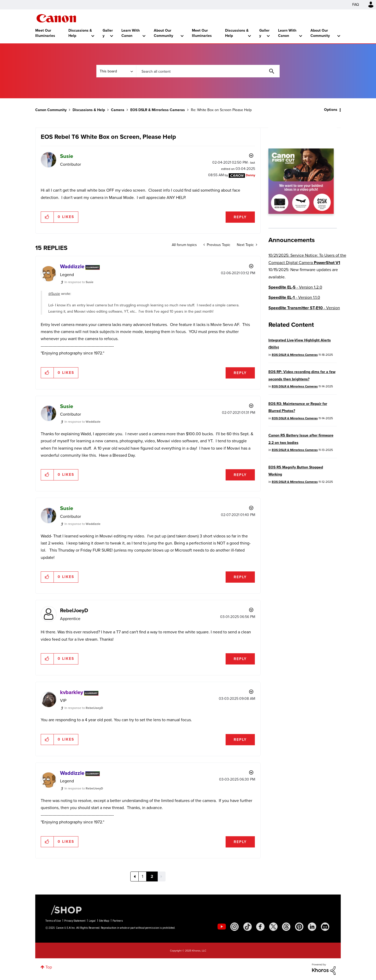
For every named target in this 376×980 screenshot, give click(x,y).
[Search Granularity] (116, 71)
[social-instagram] (234, 927)
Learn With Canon (131, 33)
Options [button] (331, 110)
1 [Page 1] (142, 876)
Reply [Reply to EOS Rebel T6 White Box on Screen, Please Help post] (240, 217)
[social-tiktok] (248, 927)
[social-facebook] (260, 927)
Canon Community (56, 18)
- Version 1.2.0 (295, 287)
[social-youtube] (222, 927)
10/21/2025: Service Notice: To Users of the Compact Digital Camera (307, 259)
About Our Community (163, 33)
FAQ (356, 5)
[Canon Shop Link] (64, 909)
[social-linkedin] (312, 927)
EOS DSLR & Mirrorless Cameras (158, 110)
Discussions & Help (80, 33)
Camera (118, 110)
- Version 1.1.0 (294, 297)
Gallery (108, 33)
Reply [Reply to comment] (240, 373)
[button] (47, 217)
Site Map (104, 921)
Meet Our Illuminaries (45, 33)
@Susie (54, 294)
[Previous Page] (134, 876)
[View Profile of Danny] (250, 175)
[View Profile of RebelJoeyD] (74, 610)
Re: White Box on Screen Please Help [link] (221, 110)
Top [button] (49, 967)
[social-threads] (286, 927)
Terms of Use (53, 921)
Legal (92, 921)
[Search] (208, 71)
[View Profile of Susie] (67, 156)
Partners (118, 921)
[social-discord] (325, 927)
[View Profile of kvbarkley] (72, 692)
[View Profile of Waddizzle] (72, 266)
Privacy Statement (75, 921)
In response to (79, 282)
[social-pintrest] (299, 927)
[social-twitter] (273, 927)
